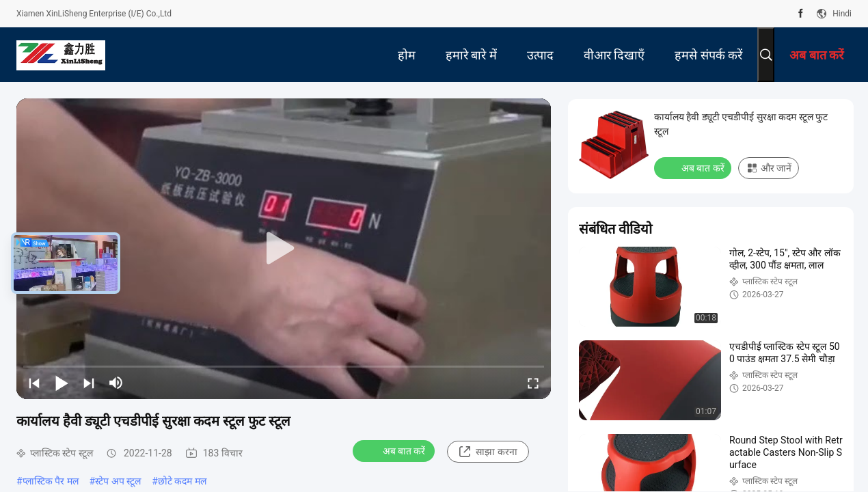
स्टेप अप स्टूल (118, 481)
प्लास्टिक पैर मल (51, 481)
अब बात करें (395, 450)
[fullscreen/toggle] (533, 383)
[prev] (34, 383)
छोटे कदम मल (182, 481)
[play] (284, 249)
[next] (89, 383)
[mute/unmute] (116, 383)
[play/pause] (62, 383)
